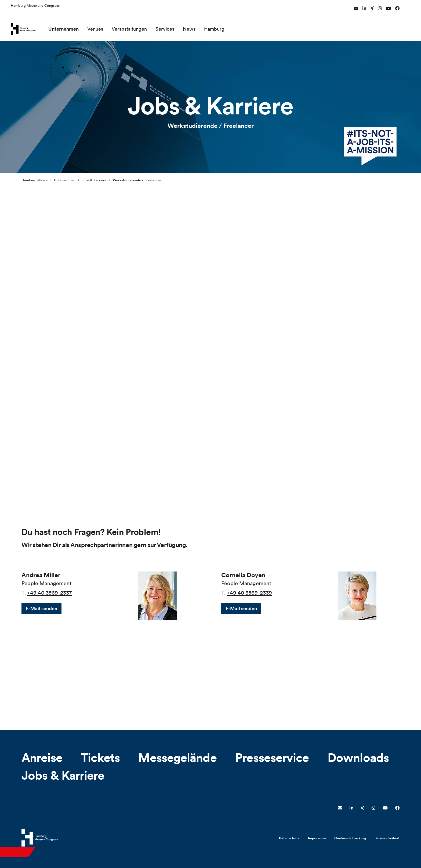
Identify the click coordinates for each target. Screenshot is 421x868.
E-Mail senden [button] (41, 608)
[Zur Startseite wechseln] (27, 26)
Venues (103, 26)
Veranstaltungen (137, 26)
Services (173, 26)
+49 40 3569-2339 (249, 593)
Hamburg (222, 26)
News (197, 26)
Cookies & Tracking (350, 838)
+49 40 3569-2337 (49, 593)
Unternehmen (71, 26)
